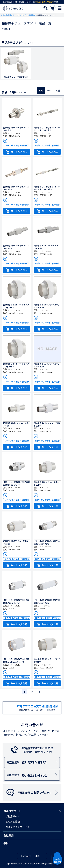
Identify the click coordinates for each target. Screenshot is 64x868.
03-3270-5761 (33, 763)
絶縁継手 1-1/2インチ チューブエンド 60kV (47, 365)
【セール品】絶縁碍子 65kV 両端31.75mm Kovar (47, 602)
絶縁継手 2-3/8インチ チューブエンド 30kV (47, 306)
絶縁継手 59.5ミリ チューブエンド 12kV (47, 661)
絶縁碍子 (32, 15)
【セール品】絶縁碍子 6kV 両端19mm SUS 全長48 (17, 483)
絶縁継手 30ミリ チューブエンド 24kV (16, 542)
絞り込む (57, 860)
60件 (58, 90)
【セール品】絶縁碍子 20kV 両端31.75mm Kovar (47, 542)
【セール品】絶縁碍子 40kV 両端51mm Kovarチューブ (16, 661)
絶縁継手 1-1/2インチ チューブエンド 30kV (16, 306)
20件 (41, 90)
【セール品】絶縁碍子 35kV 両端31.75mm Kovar (16, 602)
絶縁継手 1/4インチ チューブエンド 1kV (16, 129)
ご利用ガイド (13, 816)
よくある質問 (13, 822)
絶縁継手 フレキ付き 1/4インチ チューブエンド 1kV (47, 129)
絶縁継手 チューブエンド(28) (16, 77)
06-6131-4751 (33, 775)
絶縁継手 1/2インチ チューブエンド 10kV (16, 247)
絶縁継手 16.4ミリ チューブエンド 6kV (17, 424)
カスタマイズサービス (17, 827)
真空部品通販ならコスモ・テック (14, 15)
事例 (6, 843)
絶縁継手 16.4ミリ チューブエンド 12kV (47, 424)
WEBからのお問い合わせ (32, 793)
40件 (49, 90)
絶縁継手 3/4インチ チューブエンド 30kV (47, 247)
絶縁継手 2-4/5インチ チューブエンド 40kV (16, 365)
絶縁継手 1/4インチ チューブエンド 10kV (16, 188)
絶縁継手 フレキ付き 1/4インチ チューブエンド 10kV (47, 188)
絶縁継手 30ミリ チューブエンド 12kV (47, 483)
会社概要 (9, 835)
